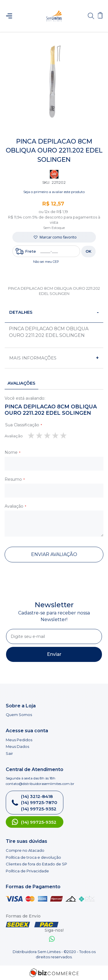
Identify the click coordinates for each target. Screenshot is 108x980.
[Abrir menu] (12, 16)
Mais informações (33, 358)
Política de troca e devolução (33, 857)
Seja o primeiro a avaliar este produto (54, 192)
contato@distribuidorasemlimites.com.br (40, 784)
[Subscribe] (54, 654)
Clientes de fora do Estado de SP (36, 864)
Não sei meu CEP (46, 262)
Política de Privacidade (27, 871)
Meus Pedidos (19, 740)
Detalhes (21, 312)
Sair (9, 753)
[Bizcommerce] (54, 973)
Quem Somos (19, 715)
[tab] (54, 312)
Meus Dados (17, 746)
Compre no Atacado (25, 850)
